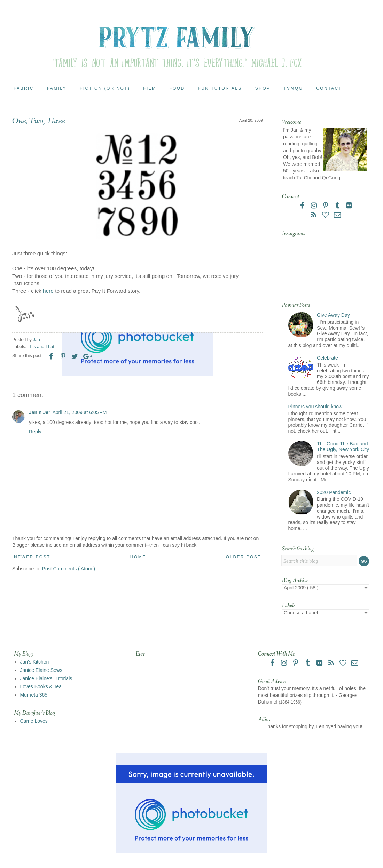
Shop (263, 88)
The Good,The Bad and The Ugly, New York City (343, 447)
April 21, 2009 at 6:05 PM (79, 412)
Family (57, 88)
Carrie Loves (34, 721)
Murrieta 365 (34, 695)
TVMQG (293, 88)
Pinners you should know (315, 407)
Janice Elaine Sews (41, 670)
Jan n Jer (40, 412)
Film (150, 88)
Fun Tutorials (220, 88)
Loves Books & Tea (41, 686)
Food (177, 88)
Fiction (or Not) (105, 88)
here (48, 291)
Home (138, 557)
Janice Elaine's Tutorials (46, 678)
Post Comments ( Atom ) (69, 569)
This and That (41, 347)
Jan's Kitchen (35, 662)
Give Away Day (333, 315)
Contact (329, 88)
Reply (35, 432)
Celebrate (327, 358)
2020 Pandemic (334, 492)
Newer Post (32, 557)
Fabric (24, 88)
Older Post (244, 557)
